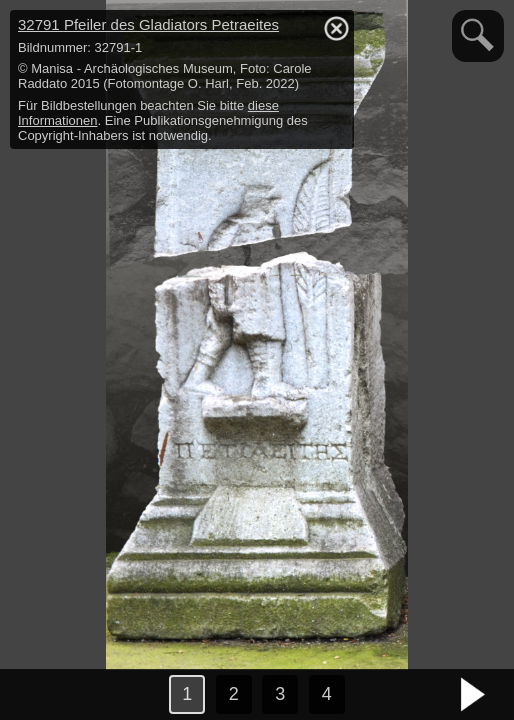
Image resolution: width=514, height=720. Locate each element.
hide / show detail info (336, 28)
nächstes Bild (474, 695)
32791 (148, 24)
